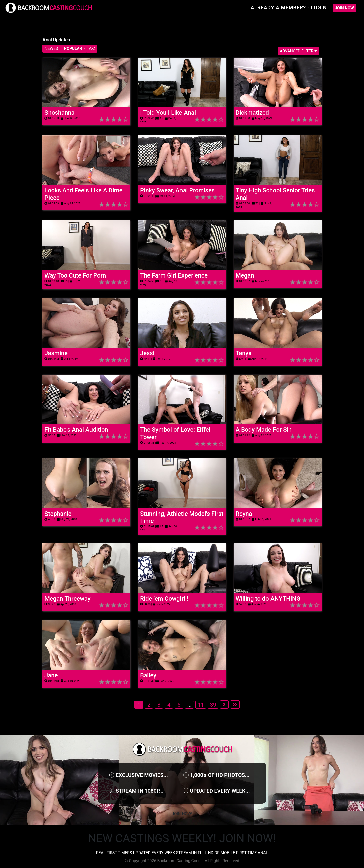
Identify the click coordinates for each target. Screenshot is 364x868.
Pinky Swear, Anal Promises (177, 190)
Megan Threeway (67, 599)
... (189, 705)
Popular (73, 48)
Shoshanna (60, 113)
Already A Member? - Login (289, 8)
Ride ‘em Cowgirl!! (164, 599)
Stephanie (58, 514)
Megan (245, 275)
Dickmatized (252, 113)
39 (213, 705)
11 (201, 705)
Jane (51, 675)
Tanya (244, 353)
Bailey (148, 675)
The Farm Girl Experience (174, 275)
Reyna (244, 514)
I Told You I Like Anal (168, 113)
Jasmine (56, 353)
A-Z (92, 48)
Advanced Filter (298, 51)
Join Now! (182, 814)
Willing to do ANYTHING (268, 599)
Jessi (147, 353)
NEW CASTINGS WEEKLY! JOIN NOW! (182, 838)
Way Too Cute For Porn (75, 275)
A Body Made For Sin (264, 430)
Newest (52, 48)
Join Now (344, 8)
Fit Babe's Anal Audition (76, 430)
